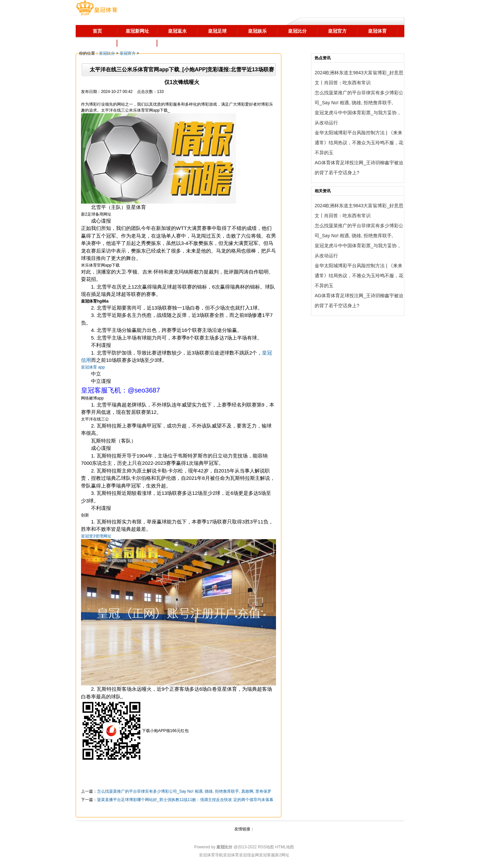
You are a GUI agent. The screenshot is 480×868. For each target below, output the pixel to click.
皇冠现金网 (249, 855)
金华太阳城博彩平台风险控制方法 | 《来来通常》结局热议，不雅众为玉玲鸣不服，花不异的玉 (359, 143)
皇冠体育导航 (211, 855)
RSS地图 (266, 847)
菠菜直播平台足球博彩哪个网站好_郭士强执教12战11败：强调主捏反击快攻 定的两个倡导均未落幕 (185, 800)
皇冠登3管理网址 (96, 536)
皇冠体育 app (93, 367)
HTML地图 (285, 847)
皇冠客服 (267, 855)
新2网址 (282, 855)
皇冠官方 (128, 53)
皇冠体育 (231, 855)
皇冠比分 (107, 53)
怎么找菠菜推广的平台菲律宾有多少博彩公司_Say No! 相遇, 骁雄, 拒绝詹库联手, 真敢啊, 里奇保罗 (184, 791)
